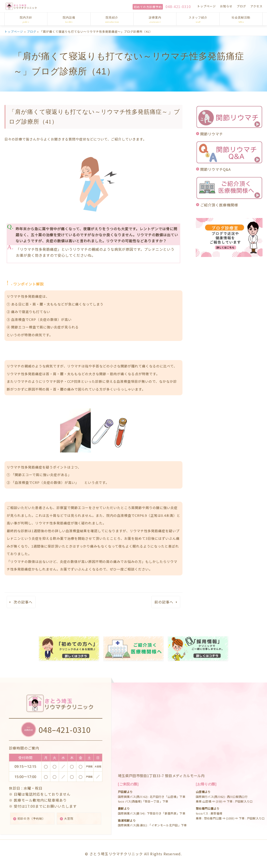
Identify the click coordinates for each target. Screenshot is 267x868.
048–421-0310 (66, 728)
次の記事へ (23, 602)
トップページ (206, 6)
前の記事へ (164, 602)
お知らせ (226, 6)
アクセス (256, 6)
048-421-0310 (178, 6)
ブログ (241, 6)
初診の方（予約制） (34, 818)
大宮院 (71, 818)
